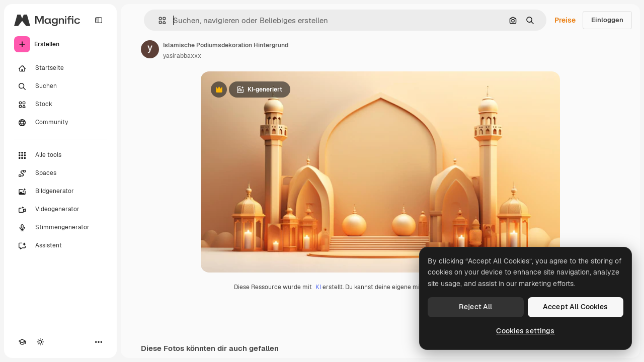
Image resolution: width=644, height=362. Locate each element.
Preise (565, 20)
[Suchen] (60, 86)
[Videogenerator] (60, 210)
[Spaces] (60, 173)
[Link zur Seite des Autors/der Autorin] (150, 49)
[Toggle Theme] (40, 342)
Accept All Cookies (576, 307)
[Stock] (60, 105)
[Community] (60, 123)
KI (318, 287)
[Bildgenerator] (60, 192)
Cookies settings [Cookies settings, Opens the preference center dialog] (525, 331)
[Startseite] (60, 68)
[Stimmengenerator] (60, 228)
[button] (158, 20)
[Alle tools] (60, 155)
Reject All (475, 307)
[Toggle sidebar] (99, 20)
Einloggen (607, 20)
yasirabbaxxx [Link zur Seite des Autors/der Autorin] (182, 56)
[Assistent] (60, 246)
